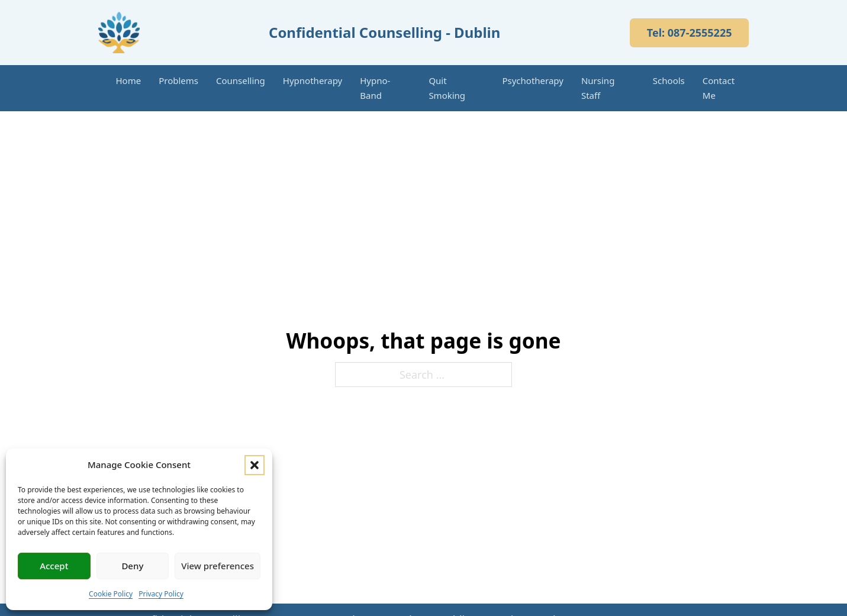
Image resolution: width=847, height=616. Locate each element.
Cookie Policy (111, 594)
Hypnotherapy (313, 80)
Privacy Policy (161, 594)
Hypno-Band (375, 88)
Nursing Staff (598, 88)
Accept (54, 566)
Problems (178, 80)
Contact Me (719, 88)
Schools (669, 80)
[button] (255, 465)
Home (129, 80)
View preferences (218, 566)
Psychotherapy (533, 80)
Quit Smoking (447, 88)
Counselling (241, 80)
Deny (132, 566)
